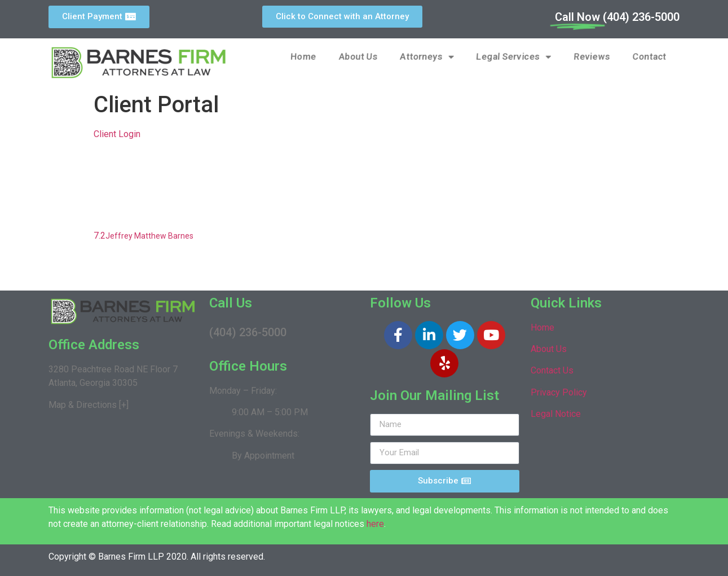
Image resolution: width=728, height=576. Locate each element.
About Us (358, 57)
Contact (649, 57)
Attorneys (428, 57)
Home (303, 57)
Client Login (117, 134)
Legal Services (515, 57)
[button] (99, 17)
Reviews (592, 57)
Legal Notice (556, 414)
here (375, 524)
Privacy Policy (559, 392)
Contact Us (552, 370)
